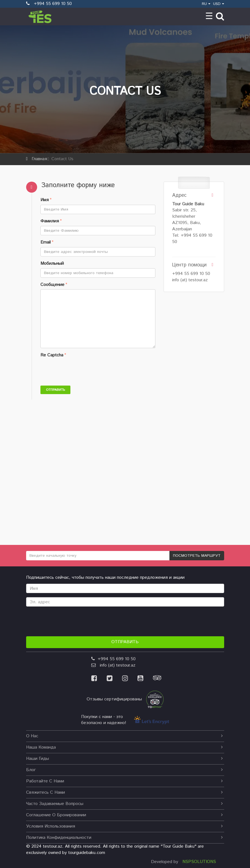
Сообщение (52, 285)
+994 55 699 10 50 (191, 274)
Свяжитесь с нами (124, 792)
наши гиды (124, 759)
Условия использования (124, 826)
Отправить (55, 390)
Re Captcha (52, 355)
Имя (45, 200)
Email (46, 242)
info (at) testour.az (190, 280)
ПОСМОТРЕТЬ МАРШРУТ (197, 556)
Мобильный (52, 264)
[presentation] (82, 371)
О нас (124, 736)
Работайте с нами (124, 781)
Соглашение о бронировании (124, 815)
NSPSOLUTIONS (199, 862)
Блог (124, 770)
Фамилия (50, 221)
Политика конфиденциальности (124, 838)
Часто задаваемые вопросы (124, 804)
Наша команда (124, 747)
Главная (39, 159)
